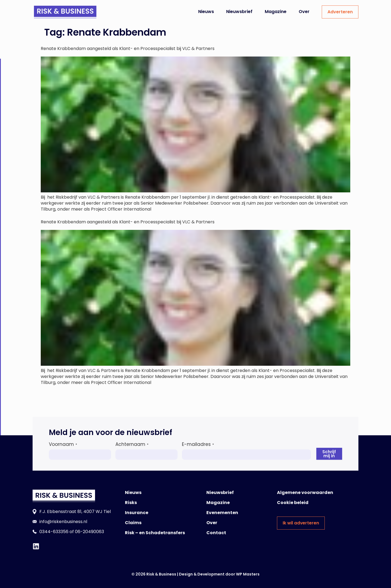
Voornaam (63, 444)
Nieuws (206, 12)
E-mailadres (198, 444)
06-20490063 (89, 532)
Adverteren (340, 12)
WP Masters (248, 574)
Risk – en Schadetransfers (155, 533)
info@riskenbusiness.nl (63, 522)
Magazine (276, 12)
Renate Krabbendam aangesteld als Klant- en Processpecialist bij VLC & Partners (128, 49)
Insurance (137, 513)
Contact (216, 533)
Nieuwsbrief (239, 12)
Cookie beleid (293, 503)
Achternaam (132, 444)
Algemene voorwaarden (305, 492)
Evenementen (222, 513)
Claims (133, 523)
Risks (131, 503)
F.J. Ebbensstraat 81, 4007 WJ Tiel (75, 512)
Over (304, 12)
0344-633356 (54, 532)
